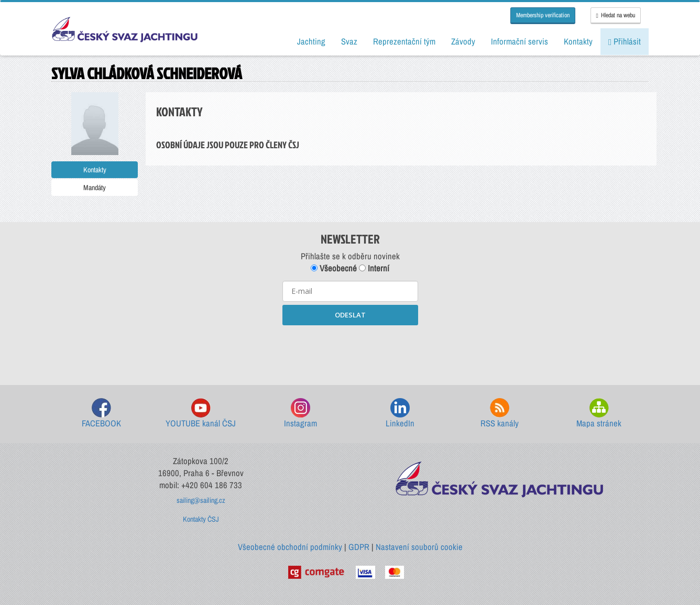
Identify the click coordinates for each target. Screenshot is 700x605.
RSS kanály (500, 414)
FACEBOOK (101, 414)
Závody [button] (463, 41)
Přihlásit (625, 41)
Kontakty (95, 170)
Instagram (300, 414)
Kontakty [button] (578, 41)
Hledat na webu (616, 15)
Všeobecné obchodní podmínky (290, 547)
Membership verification (543, 15)
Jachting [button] (311, 41)
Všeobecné (334, 268)
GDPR (359, 547)
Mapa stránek (599, 414)
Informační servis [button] (519, 41)
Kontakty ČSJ (201, 519)
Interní (374, 268)
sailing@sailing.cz (201, 500)
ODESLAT (350, 315)
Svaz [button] (349, 41)
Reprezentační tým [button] (404, 41)
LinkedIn (400, 414)
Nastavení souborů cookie (419, 547)
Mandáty (95, 188)
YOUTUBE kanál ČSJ (201, 414)
